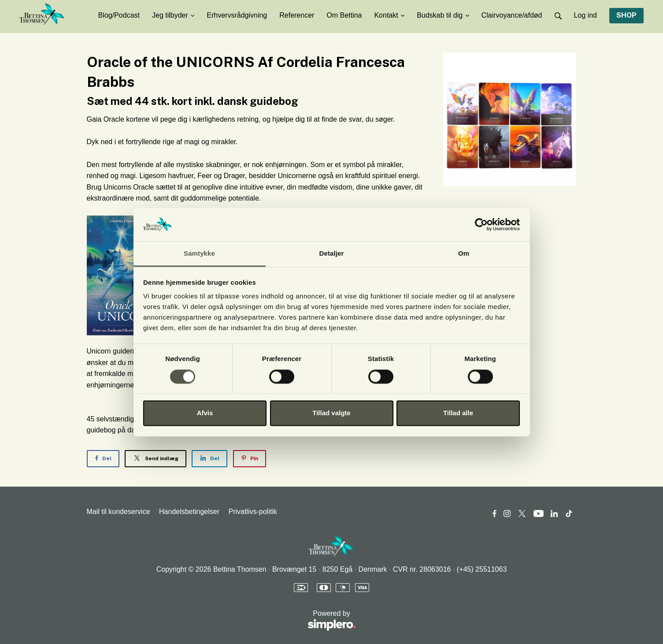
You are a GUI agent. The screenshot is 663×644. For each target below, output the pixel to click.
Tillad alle (458, 413)
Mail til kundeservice (119, 512)
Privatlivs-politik (252, 512)
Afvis (205, 413)
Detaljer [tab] (332, 254)
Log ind (586, 15)
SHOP (626, 15)
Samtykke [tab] (199, 254)
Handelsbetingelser (189, 512)
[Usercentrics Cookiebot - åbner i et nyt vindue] (481, 224)
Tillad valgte (331, 413)
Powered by (221, 621)
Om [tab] (464, 254)
